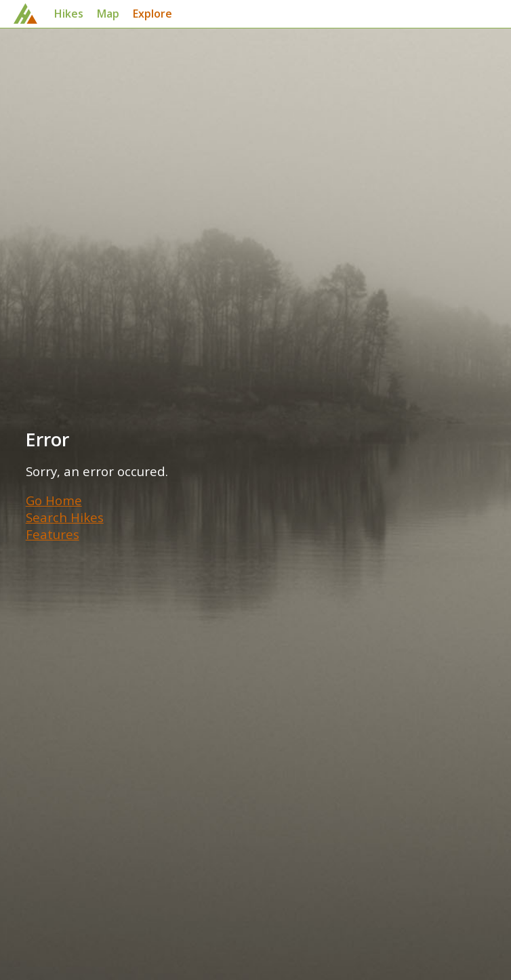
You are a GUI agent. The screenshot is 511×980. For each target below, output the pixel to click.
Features (53, 534)
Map (108, 14)
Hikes (69, 14)
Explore (152, 14)
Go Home (54, 500)
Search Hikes (65, 517)
